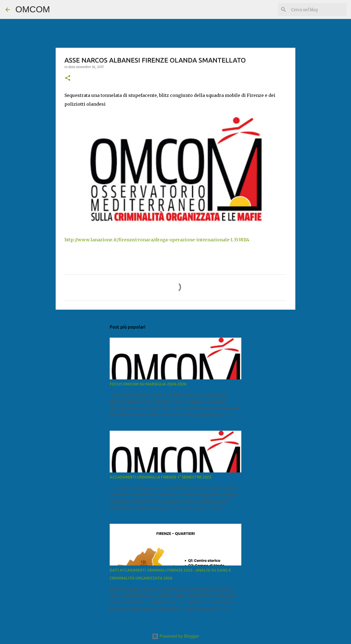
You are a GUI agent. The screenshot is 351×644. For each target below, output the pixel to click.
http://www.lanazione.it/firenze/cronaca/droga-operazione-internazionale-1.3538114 (157, 240)
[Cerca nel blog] (318, 10)
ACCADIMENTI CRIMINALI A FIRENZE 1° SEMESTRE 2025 (160, 477)
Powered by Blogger (176, 636)
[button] (68, 78)
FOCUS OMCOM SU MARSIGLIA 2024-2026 (148, 384)
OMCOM (33, 9)
